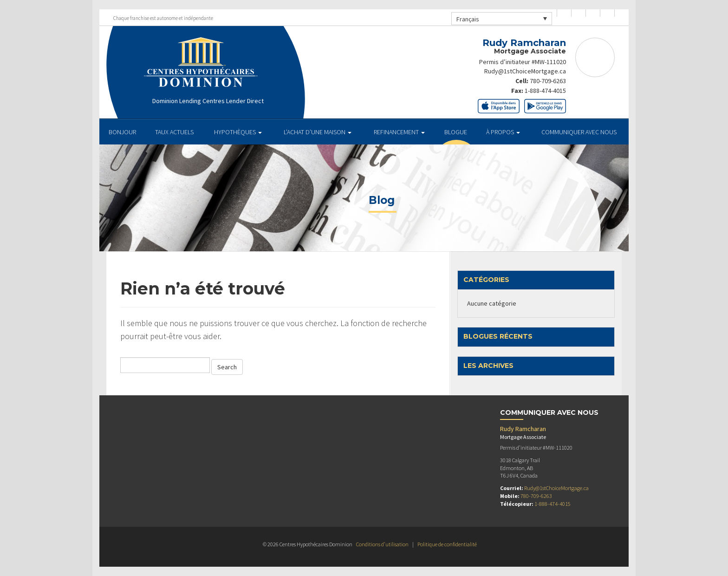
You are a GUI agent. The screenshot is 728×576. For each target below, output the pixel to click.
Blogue (456, 132)
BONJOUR (122, 132)
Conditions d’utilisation (382, 544)
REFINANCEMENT (399, 132)
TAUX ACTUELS (174, 132)
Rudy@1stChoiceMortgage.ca (525, 71)
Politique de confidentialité (447, 544)
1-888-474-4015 (545, 90)
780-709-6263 (548, 80)
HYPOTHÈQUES (238, 132)
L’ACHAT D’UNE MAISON (318, 132)
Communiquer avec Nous (579, 132)
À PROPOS (503, 132)
